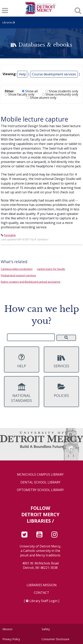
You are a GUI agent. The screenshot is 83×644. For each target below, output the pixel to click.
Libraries (7, 22)
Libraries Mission (42, 585)
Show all (30, 91)
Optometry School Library (40, 490)
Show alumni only (41, 98)
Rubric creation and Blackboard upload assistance (31, 282)
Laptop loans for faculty (51, 269)
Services (61, 361)
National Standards (21, 393)
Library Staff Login (43, 601)
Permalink (10, 235)
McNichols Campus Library (40, 475)
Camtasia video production (17, 269)
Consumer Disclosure (55, 639)
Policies (61, 390)
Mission (7, 629)
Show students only (62, 91)
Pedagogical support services (18, 275)
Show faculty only (20, 94)
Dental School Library (40, 482)
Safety (46, 629)
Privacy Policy (11, 639)
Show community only (60, 94)
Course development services (54, 74)
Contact (41, 593)
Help (22, 74)
